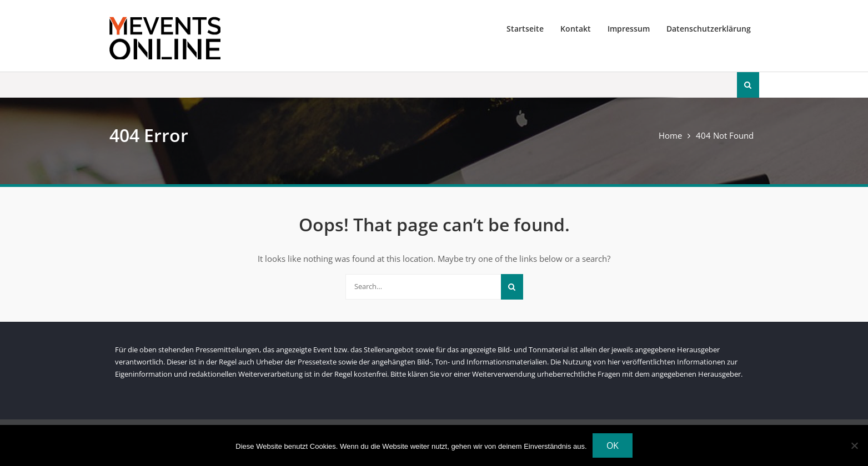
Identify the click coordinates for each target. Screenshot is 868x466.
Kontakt (576, 29)
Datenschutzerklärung (709, 29)
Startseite (525, 29)
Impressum (629, 29)
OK (613, 445)
